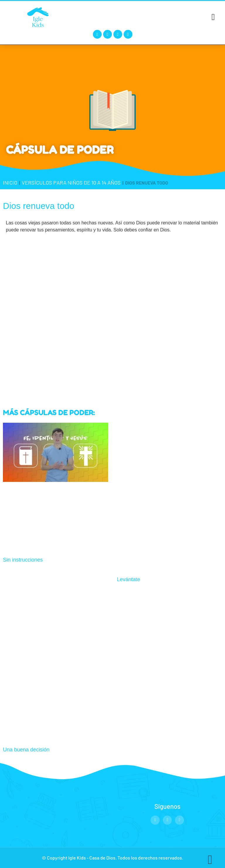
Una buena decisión (26, 750)
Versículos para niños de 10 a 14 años (71, 183)
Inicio (10, 183)
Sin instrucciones (23, 560)
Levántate (128, 579)
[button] (213, 17)
